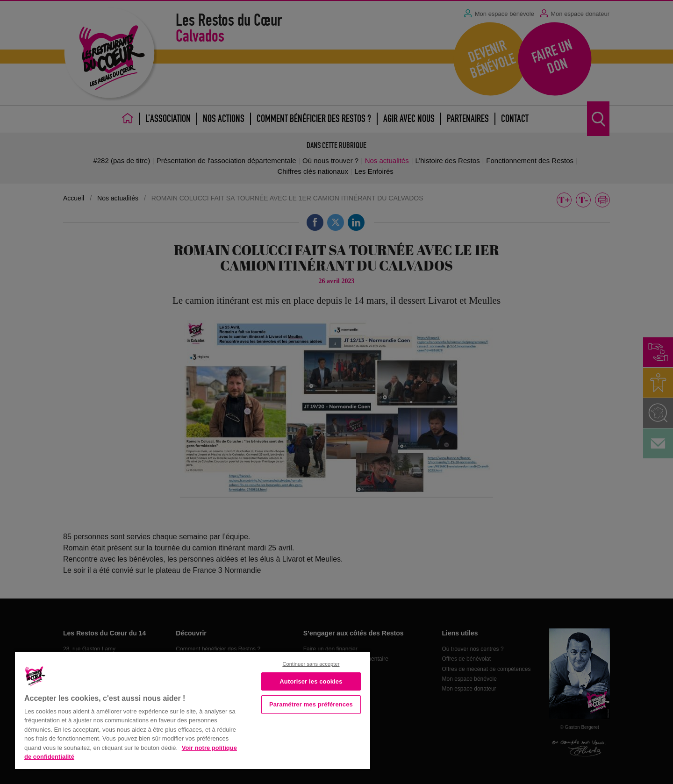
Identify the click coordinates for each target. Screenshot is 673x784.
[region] (193, 709)
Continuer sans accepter (311, 664)
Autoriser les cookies (311, 681)
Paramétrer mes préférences (311, 704)
